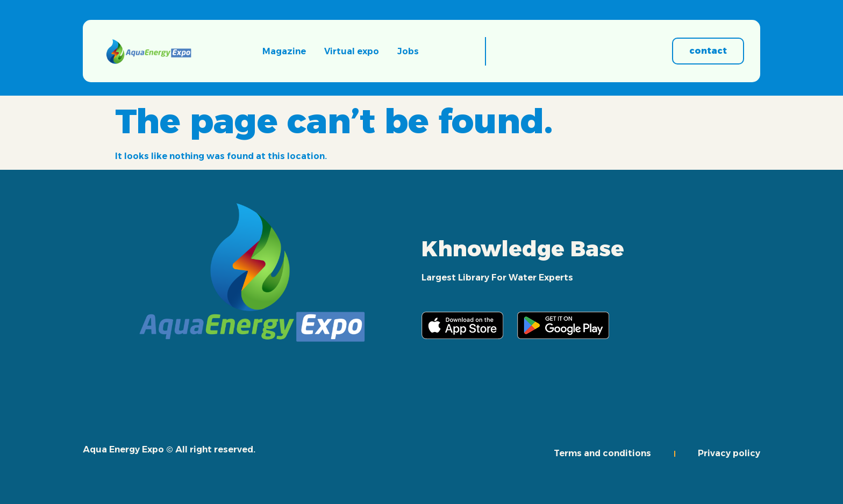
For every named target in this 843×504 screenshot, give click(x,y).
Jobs (408, 51)
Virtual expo (352, 51)
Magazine (284, 51)
